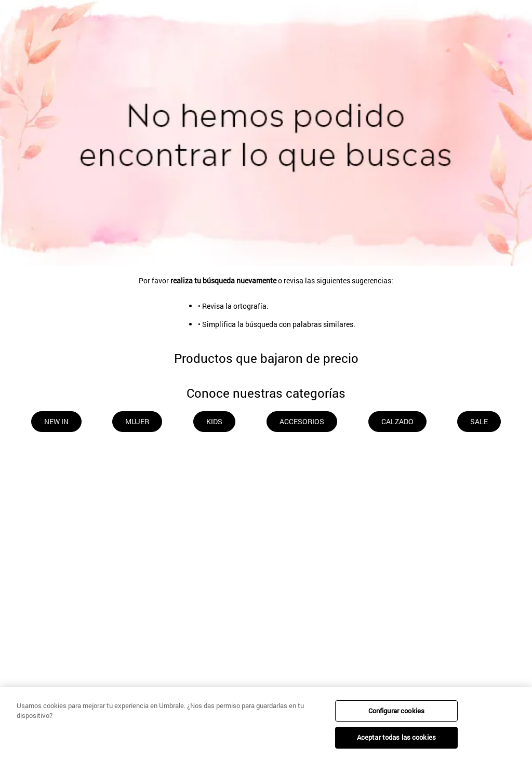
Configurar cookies (396, 711)
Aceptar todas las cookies (396, 737)
